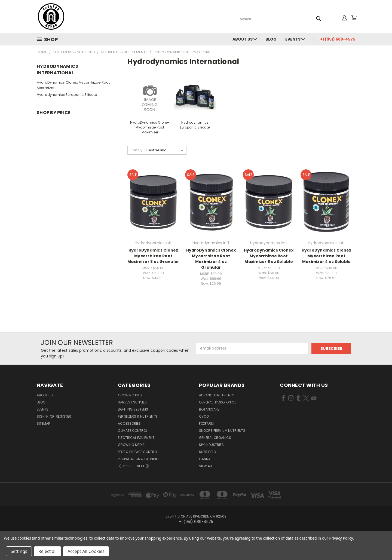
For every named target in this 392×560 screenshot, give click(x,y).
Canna (205, 459)
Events (295, 39)
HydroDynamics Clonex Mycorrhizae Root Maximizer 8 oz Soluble (269, 256)
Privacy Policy (341, 538)
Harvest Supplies (132, 402)
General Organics (215, 438)
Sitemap (43, 423)
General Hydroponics (218, 402)
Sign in (43, 416)
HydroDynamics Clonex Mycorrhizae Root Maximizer (73, 85)
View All (206, 466)
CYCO (204, 416)
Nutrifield (207, 452)
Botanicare (209, 409)
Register (63, 416)
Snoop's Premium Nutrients (222, 431)
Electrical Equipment (136, 438)
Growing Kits (130, 395)
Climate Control (133, 431)
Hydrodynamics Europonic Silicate (67, 95)
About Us (245, 39)
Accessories (129, 423)
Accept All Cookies (86, 551)
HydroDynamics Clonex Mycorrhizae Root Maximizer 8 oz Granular (153, 256)
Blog (271, 39)
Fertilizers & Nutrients (138, 416)
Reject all (48, 551)
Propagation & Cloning (138, 459)
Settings (19, 551)
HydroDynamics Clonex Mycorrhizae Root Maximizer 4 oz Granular (211, 259)
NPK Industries (211, 445)
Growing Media (131, 445)
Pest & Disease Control (138, 452)
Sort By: (137, 150)
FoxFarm (206, 423)
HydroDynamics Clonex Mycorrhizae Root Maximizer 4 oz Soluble (327, 256)
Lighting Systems (133, 409)
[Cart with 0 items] (354, 18)
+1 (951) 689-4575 (338, 39)
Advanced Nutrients (217, 395)
